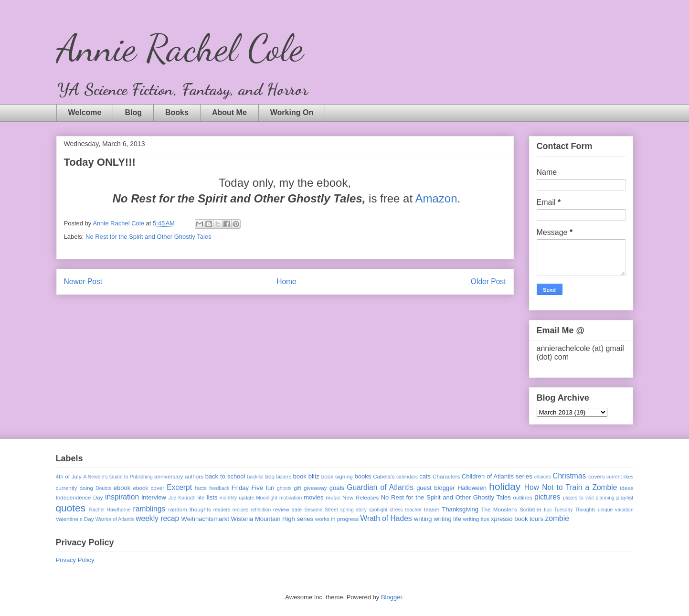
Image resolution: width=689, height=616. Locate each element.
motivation (291, 498)
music (333, 497)
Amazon (436, 198)
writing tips (476, 519)
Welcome (85, 112)
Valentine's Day (75, 519)
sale (297, 509)
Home (286, 281)
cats (425, 476)
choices (543, 477)
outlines (522, 497)
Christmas (569, 476)
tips (548, 510)
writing (423, 519)
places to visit (578, 498)
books (363, 476)
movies (313, 497)
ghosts (284, 488)
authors (194, 476)
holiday (505, 486)
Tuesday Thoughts (575, 510)
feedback (219, 488)
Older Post (488, 281)
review (281, 509)
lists (212, 497)
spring (347, 510)
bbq (270, 476)
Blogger (392, 597)
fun (270, 488)
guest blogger (436, 488)
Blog (133, 112)
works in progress (337, 519)
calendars (407, 477)
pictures (547, 497)
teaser (432, 509)
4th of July (69, 476)
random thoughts (190, 509)
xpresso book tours (517, 519)
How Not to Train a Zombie (571, 487)
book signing (337, 476)
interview (154, 497)
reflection (261, 510)
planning (605, 498)
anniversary (169, 476)
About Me (229, 112)
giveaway (315, 488)
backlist (255, 477)
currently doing (74, 488)
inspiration (122, 497)
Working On (292, 112)
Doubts (103, 488)
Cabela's (384, 476)
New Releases (360, 497)
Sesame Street (321, 510)
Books (177, 112)
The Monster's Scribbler (511, 509)
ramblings (149, 509)
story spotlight (371, 510)
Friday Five (247, 488)
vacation (624, 510)
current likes (620, 477)
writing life (447, 519)
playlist (625, 497)
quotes (71, 508)
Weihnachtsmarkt (205, 519)
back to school (225, 476)
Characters (446, 476)
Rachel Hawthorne (110, 510)
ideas (627, 488)
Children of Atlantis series (497, 476)
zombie (557, 518)
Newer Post (83, 281)
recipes (241, 510)
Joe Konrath (182, 498)
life (201, 497)
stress (396, 510)
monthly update (237, 498)
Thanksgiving (460, 509)
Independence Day (79, 497)
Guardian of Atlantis (380, 487)
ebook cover (149, 488)
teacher (414, 510)
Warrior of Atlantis (115, 519)
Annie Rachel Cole (180, 48)
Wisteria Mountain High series (272, 519)
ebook (122, 488)
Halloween (472, 488)
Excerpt (179, 487)
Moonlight (267, 498)
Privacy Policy (75, 560)
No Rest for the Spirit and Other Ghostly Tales (148, 237)
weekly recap (157, 518)
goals (337, 488)
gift (297, 488)
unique (605, 510)
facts (201, 488)
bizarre (284, 477)
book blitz (306, 476)
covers (596, 476)
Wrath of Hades (386, 518)
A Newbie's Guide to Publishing (118, 477)
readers (222, 510)
